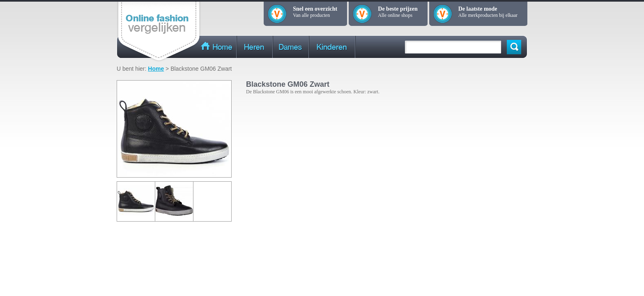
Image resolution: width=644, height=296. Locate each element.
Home (156, 69)
